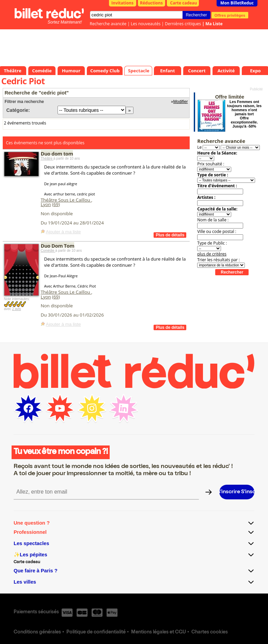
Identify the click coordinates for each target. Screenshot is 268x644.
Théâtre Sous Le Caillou (66, 200)
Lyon (46, 204)
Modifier (181, 102)
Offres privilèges (230, 15)
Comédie (48, 251)
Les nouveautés (146, 24)
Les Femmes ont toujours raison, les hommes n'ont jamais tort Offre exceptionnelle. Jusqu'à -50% (244, 114)
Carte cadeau (184, 3)
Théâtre (47, 158)
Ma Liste (214, 24)
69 (56, 204)
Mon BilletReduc (237, 3)
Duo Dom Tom (58, 246)
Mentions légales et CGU (159, 632)
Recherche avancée (108, 24)
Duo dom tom (57, 153)
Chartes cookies (210, 632)
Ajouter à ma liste (64, 232)
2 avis (16, 309)
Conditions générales (37, 632)
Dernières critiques (183, 24)
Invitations (122, 3)
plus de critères (212, 254)
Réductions (151, 3)
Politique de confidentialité (96, 632)
